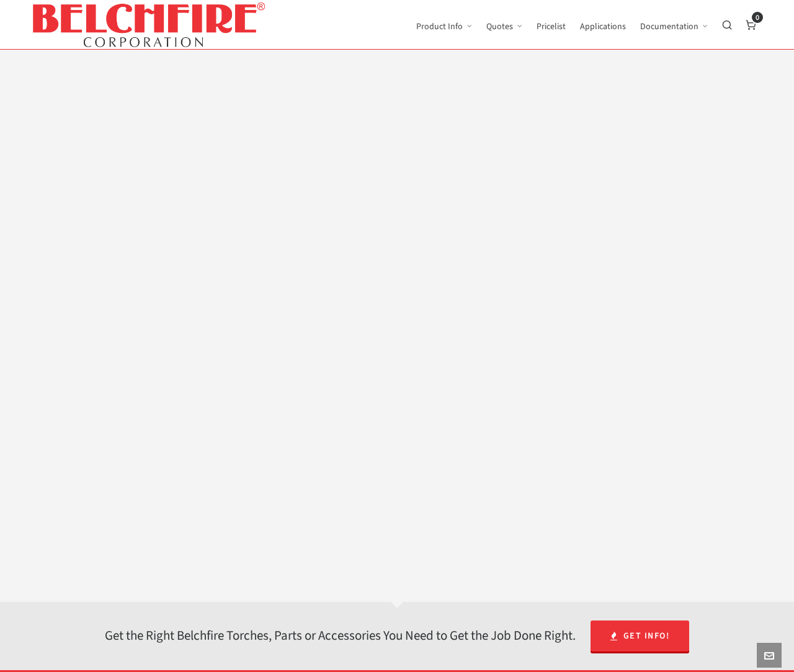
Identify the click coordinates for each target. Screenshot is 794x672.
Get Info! (640, 636)
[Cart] (751, 25)
